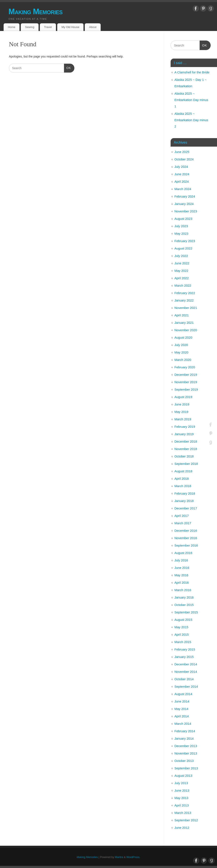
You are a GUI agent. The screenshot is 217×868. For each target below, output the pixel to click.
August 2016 (183, 553)
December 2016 (186, 531)
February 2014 (185, 731)
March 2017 (183, 523)
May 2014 (181, 709)
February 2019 (185, 427)
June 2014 (182, 701)
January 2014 (184, 738)
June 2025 (182, 152)
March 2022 (183, 285)
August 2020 (183, 337)
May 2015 (181, 627)
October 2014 (184, 679)
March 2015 (183, 642)
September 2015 (186, 612)
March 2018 (183, 486)
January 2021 (184, 323)
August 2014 (183, 694)
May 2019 (181, 412)
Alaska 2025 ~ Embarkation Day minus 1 (191, 100)
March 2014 (183, 724)
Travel (48, 27)
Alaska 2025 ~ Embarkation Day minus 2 (191, 120)
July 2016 (181, 560)
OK (67, 67)
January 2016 (184, 597)
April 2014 (182, 716)
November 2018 (186, 449)
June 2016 (182, 568)
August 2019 (183, 397)
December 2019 (186, 375)
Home (12, 27)
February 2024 (185, 196)
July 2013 (181, 783)
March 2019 (183, 419)
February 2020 (185, 367)
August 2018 (183, 471)
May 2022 (181, 271)
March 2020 (183, 360)
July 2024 (181, 167)
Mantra (119, 857)
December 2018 (186, 441)
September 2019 (186, 389)
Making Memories (35, 12)
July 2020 (181, 345)
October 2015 (184, 605)
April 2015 (182, 635)
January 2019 (184, 434)
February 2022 (185, 293)
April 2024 (182, 182)
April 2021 (182, 315)
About (93, 27)
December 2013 (186, 746)
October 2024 (184, 159)
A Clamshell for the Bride (192, 72)
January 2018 (184, 501)
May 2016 (181, 575)
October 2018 (184, 456)
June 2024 (182, 174)
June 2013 (182, 790)
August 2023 (183, 219)
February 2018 (185, 493)
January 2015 (184, 657)
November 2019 (186, 382)
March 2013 (183, 813)
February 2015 (185, 649)
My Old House (70, 27)
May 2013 (181, 798)
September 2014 (186, 686)
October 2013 (184, 761)
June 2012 (182, 828)
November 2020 (186, 330)
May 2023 (181, 233)
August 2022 (183, 248)
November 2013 (186, 753)
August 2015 (183, 620)
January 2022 (184, 300)
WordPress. (133, 857)
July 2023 (181, 226)
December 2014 (186, 664)
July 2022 (181, 256)
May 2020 (181, 352)
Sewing (30, 27)
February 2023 (185, 241)
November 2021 (186, 308)
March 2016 (183, 590)
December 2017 (186, 508)
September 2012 (186, 820)
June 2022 (182, 263)
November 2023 (186, 211)
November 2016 (186, 538)
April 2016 (182, 583)
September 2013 (186, 768)
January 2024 (184, 204)
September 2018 (186, 464)
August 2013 (183, 776)
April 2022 (182, 278)
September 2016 (186, 545)
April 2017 (182, 516)
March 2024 (183, 189)
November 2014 (186, 672)
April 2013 (182, 805)
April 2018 (182, 479)
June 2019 (182, 404)
